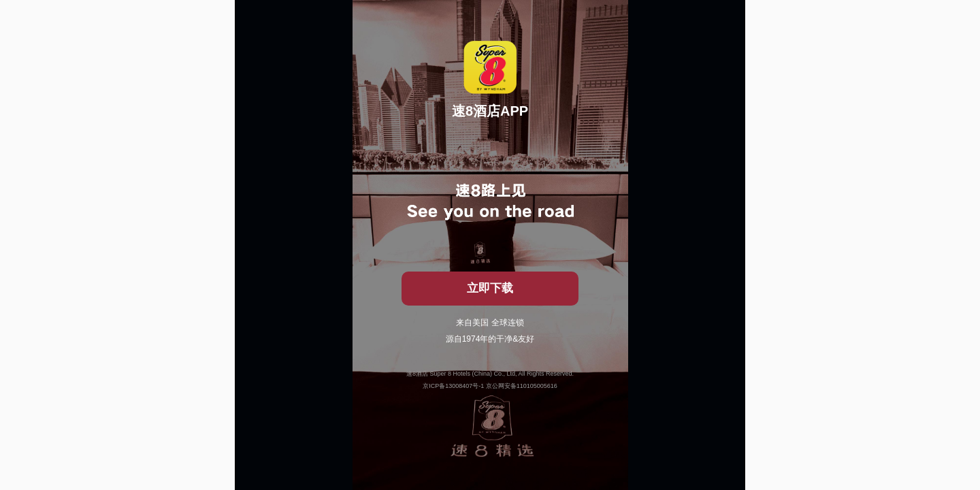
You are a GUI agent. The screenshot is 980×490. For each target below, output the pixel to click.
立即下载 (490, 288)
